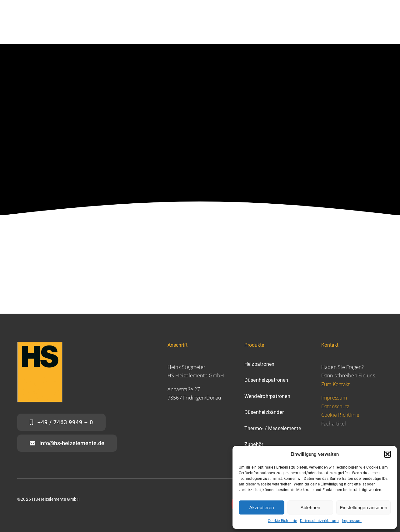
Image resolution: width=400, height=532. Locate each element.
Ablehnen (310, 507)
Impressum (352, 521)
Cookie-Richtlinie (282, 521)
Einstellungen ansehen (363, 507)
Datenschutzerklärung (319, 521)
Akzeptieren (261, 507)
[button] (387, 454)
